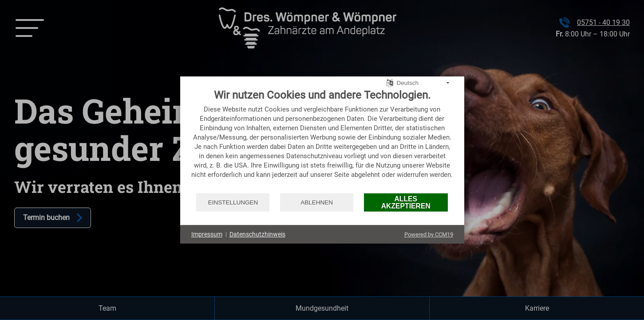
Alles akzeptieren (406, 202)
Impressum (207, 234)
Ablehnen (317, 202)
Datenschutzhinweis (257, 234)
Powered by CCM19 (429, 234)
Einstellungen (233, 202)
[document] (322, 140)
